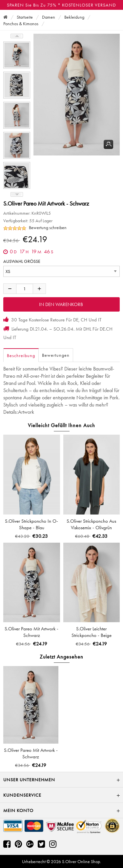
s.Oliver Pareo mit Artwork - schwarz (31, 632)
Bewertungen (56, 355)
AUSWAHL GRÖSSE (22, 261)
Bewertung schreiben (48, 227)
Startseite (25, 17)
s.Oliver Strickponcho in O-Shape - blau (31, 524)
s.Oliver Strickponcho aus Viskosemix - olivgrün (91, 524)
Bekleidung (74, 17)
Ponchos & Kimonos (21, 24)
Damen (49, 17)
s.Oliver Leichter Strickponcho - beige (92, 632)
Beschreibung (21, 355)
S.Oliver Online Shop (81, 861)
